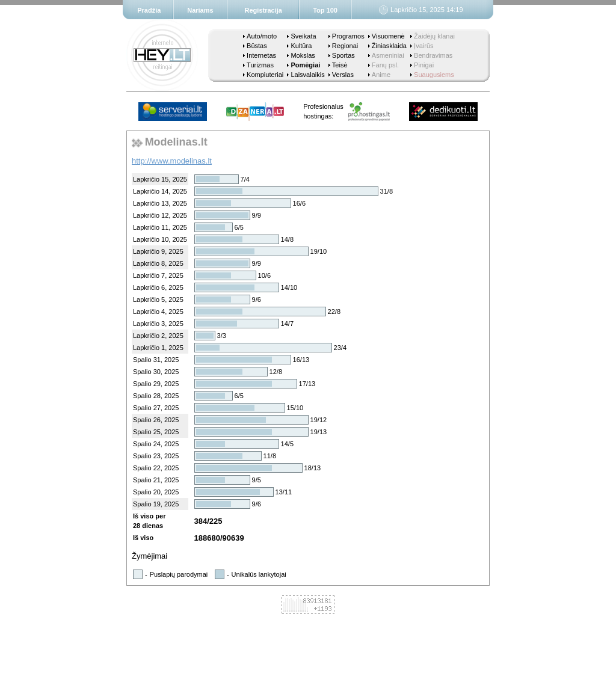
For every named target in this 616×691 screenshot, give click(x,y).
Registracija (263, 10)
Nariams (200, 10)
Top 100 (325, 10)
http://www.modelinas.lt (172, 161)
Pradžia (149, 10)
